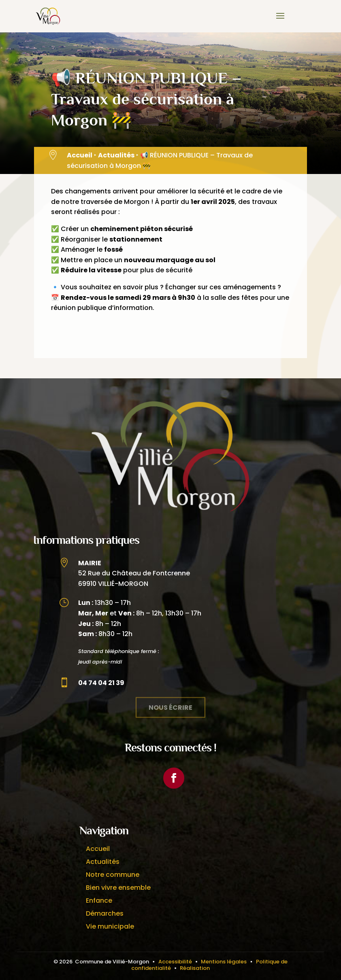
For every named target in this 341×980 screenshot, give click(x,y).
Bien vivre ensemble (118, 888)
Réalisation (195, 968)
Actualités (116, 155)
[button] (280, 21)
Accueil (80, 155)
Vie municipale (110, 926)
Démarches (105, 913)
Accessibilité (175, 962)
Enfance (99, 900)
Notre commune (113, 875)
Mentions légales (224, 962)
